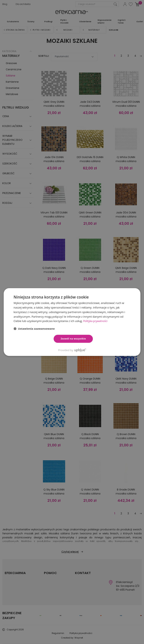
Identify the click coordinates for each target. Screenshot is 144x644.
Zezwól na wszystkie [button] (73, 339)
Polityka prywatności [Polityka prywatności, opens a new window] (96, 321)
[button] (34, 329)
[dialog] (72, 322)
